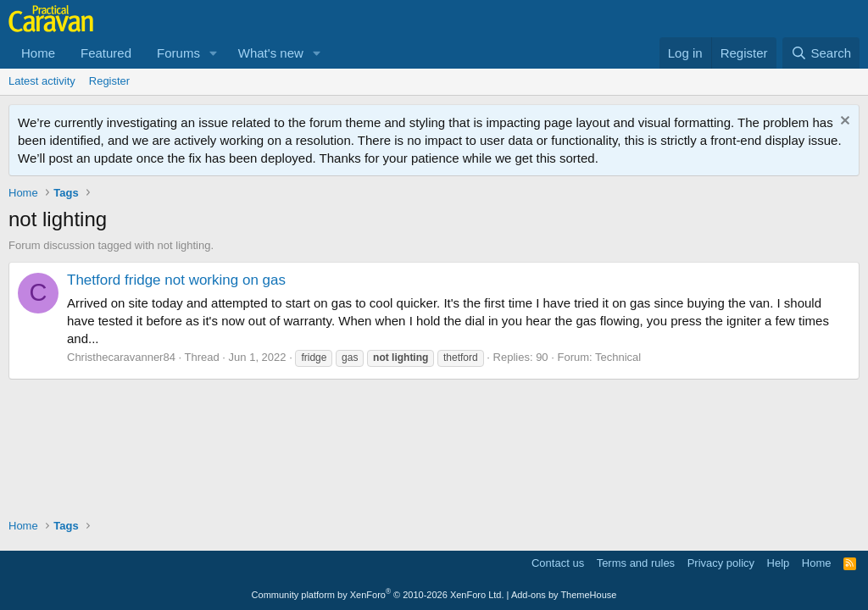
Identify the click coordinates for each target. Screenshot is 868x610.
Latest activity (42, 81)
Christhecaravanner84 (121, 357)
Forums (178, 53)
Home (38, 53)
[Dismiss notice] (843, 122)
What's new (271, 53)
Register (109, 81)
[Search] (821, 53)
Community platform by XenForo (378, 595)
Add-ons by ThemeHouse (564, 595)
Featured (106, 53)
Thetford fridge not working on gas (176, 280)
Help (779, 563)
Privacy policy (721, 563)
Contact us (558, 563)
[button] (214, 53)
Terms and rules (636, 563)
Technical (618, 357)
